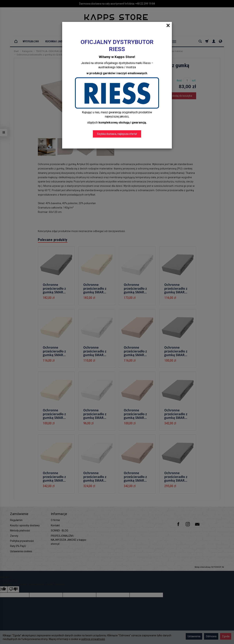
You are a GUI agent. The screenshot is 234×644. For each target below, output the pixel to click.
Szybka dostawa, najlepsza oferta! (117, 134)
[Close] (168, 26)
